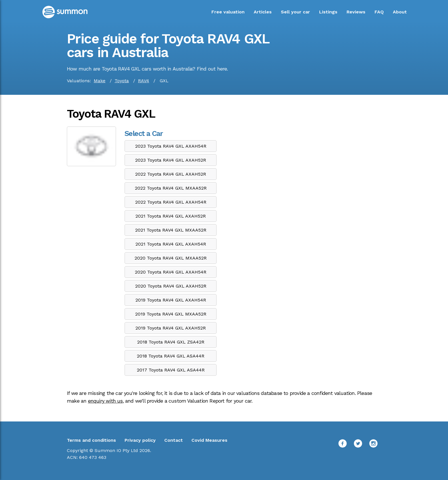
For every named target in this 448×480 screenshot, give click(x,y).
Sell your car (295, 12)
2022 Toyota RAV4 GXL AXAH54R (171, 202)
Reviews (356, 12)
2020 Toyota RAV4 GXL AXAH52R (171, 286)
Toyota (122, 81)
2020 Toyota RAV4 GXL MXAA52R (171, 258)
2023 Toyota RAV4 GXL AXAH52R (171, 160)
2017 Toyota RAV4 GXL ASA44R (171, 370)
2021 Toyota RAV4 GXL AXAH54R (171, 244)
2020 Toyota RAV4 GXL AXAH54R (171, 272)
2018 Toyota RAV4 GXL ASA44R (171, 356)
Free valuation (228, 12)
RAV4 (144, 81)
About (400, 12)
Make (100, 81)
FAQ (379, 12)
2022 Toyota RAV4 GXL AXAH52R (171, 174)
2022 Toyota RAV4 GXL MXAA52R (171, 188)
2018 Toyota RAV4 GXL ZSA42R (171, 342)
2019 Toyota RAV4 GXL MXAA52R (171, 314)
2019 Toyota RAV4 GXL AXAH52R (171, 328)
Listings (328, 12)
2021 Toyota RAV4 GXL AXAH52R (171, 216)
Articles (263, 12)
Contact (174, 440)
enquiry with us (105, 401)
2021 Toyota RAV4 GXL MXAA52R (171, 230)
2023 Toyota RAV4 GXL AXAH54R (171, 146)
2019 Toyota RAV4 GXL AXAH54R (171, 300)
